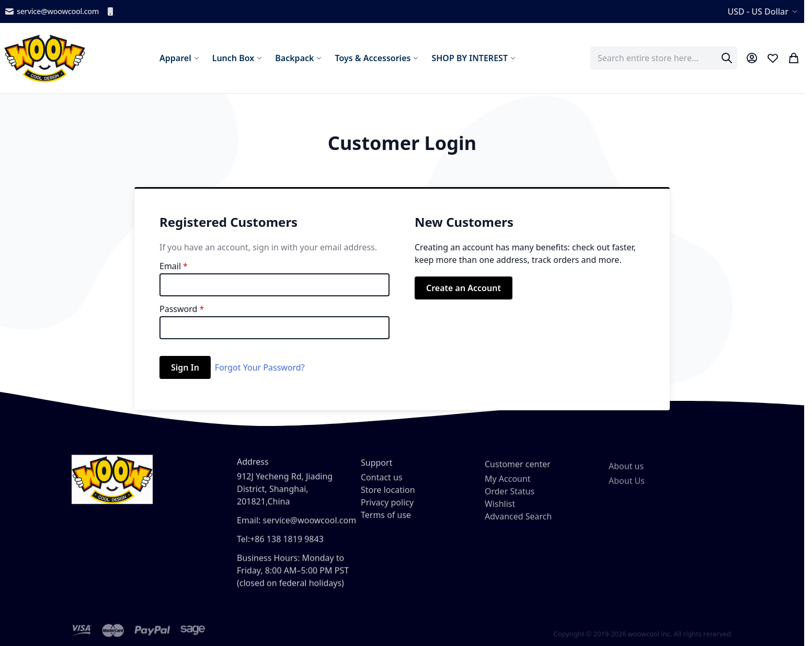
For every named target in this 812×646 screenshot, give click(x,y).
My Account (508, 490)
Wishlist (500, 515)
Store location (388, 499)
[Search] (727, 58)
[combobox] (664, 58)
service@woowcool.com (52, 11)
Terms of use (386, 524)
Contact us (382, 486)
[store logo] (45, 58)
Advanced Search (518, 528)
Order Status (510, 503)
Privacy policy (387, 511)
